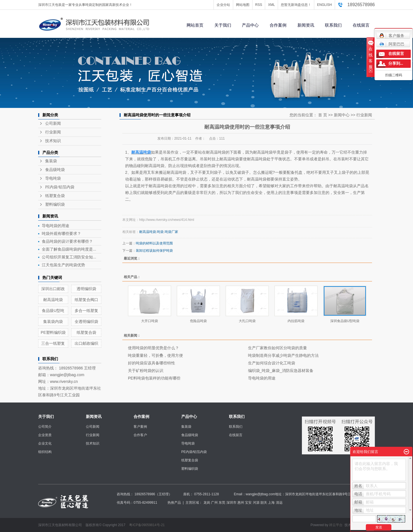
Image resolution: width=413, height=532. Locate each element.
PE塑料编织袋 (53, 332)
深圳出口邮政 (53, 289)
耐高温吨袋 (53, 300)
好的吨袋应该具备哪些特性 (152, 363)
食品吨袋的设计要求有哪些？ (67, 241)
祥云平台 (336, 525)
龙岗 (207, 503)
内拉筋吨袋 (296, 321)
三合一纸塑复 (53, 343)
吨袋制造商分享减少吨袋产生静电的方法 (283, 355)
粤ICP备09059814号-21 (147, 525)
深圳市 (231, 503)
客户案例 (140, 427)
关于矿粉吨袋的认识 (146, 371)
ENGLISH (324, 5)
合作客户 (140, 435)
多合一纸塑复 (86, 311)
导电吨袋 (53, 178)
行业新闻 (53, 132)
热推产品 (174, 503)
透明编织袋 (86, 289)
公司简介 (45, 427)
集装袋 (51, 161)
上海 (271, 503)
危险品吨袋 (198, 321)
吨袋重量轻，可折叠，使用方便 (155, 355)
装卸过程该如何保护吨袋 (154, 251)
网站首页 (195, 25)
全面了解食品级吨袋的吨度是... (69, 249)
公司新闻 (53, 123)
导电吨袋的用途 (56, 226)
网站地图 (243, 5)
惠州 (241, 503)
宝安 (248, 503)
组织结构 (45, 452)
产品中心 (250, 25)
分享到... (396, 63)
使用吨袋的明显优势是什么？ (153, 348)
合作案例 (278, 25)
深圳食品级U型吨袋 (345, 321)
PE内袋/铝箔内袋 (60, 187)
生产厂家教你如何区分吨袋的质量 (277, 348)
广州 (214, 503)
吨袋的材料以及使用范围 (154, 243)
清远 (279, 503)
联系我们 (333, 25)
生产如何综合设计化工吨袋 (272, 363)
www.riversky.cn (64, 381)
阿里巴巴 (392, 44)
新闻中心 (342, 115)
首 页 (323, 115)
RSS (259, 5)
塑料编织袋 (55, 204)
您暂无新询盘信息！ (296, 5)
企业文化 (45, 443)
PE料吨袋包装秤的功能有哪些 (154, 378)
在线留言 (361, 25)
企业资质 (45, 435)
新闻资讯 (306, 25)
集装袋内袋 (53, 321)
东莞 (222, 503)
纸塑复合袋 (55, 196)
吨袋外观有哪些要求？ (61, 233)
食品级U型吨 (53, 311)
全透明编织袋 (86, 321)
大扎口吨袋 (247, 321)
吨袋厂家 (171, 232)
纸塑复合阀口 (86, 300)
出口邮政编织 (86, 343)
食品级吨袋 (55, 170)
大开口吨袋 (150, 321)
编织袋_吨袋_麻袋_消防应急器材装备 (281, 371)
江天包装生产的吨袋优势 (63, 265)
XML (271, 5)
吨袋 (160, 232)
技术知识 (53, 141)
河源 (256, 503)
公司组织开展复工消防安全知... (69, 257)
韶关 (264, 503)
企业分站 (223, 5)
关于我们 (223, 25)
